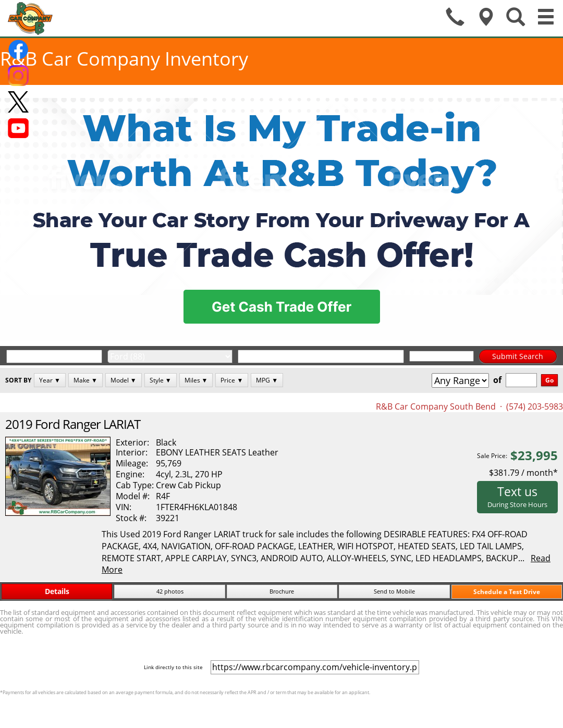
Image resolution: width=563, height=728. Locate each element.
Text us (517, 496)
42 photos (170, 591)
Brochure (282, 591)
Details (57, 591)
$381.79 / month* (523, 473)
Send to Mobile (394, 591)
